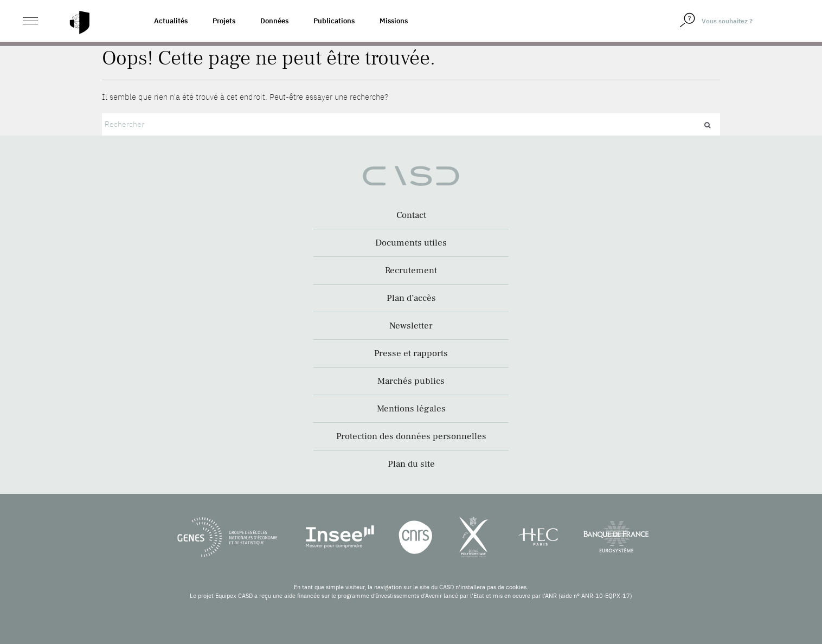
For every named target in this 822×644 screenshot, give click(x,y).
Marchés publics (411, 381)
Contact (411, 215)
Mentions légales (411, 409)
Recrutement (411, 271)
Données (274, 21)
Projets (224, 21)
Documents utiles (411, 243)
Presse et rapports (411, 353)
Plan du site (411, 464)
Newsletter (411, 326)
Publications (334, 21)
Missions (394, 21)
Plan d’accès (411, 298)
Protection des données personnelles (411, 436)
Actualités (171, 21)
